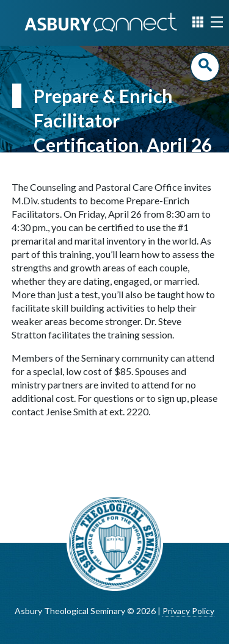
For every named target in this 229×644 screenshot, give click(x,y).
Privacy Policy (188, 611)
